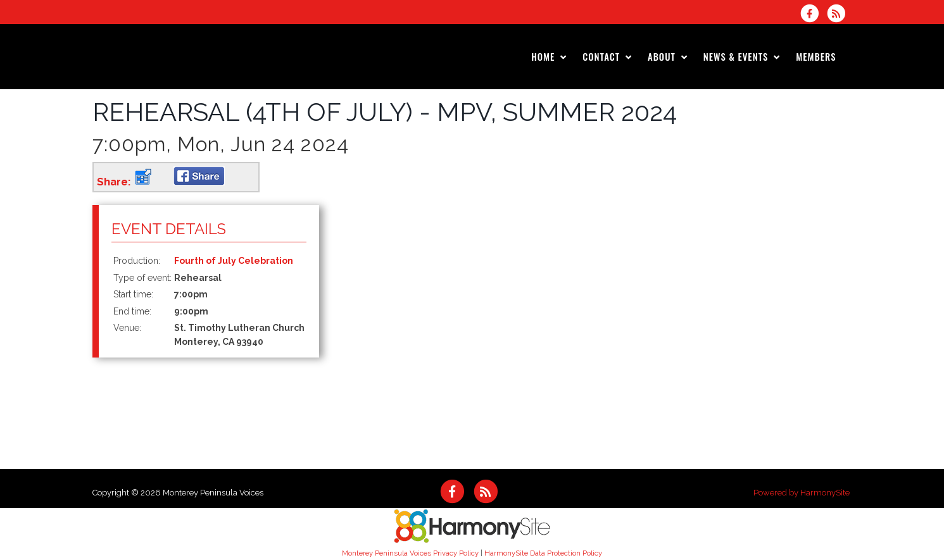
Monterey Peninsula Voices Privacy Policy (410, 553)
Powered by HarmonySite (802, 493)
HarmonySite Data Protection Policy (543, 553)
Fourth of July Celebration (234, 261)
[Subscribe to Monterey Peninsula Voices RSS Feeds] (839, 13)
